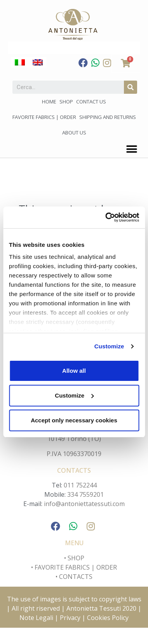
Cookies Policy (108, 618)
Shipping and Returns (108, 117)
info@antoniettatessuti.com (84, 504)
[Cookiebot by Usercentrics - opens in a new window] (106, 217)
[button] (131, 149)
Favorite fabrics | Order (44, 117)
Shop (66, 102)
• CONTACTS (74, 577)
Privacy (70, 618)
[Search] (131, 87)
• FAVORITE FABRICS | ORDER (74, 567)
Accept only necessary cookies (74, 420)
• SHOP (74, 558)
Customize (109, 346)
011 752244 (80, 485)
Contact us (91, 102)
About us (74, 133)
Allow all (74, 371)
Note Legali (37, 618)
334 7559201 (85, 494)
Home (49, 102)
